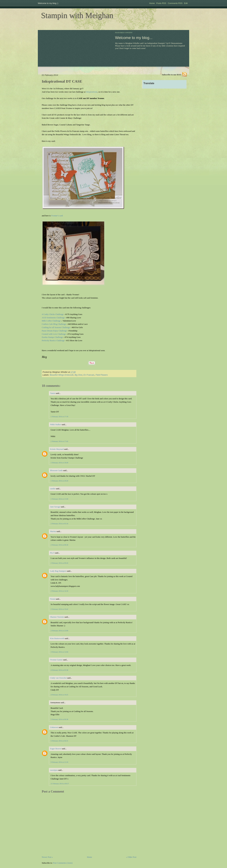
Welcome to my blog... (134, 38)
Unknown (54, 727)
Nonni (53, 599)
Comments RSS (175, 3)
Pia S (52, 553)
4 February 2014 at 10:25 (59, 695)
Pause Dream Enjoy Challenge (54, 331)
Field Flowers (102, 375)
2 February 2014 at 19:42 (59, 609)
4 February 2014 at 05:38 (59, 670)
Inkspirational (92, 92)
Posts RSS (161, 3)
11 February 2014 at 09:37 (60, 784)
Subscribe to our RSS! (172, 75)
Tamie (53, 393)
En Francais (89, 375)
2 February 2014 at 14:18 (59, 591)
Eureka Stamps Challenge (52, 337)
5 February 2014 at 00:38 (59, 719)
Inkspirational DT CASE (62, 81)
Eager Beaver (56, 749)
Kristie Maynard (57, 449)
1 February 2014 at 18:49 (59, 463)
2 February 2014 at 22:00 (59, 631)
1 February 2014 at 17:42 (59, 441)
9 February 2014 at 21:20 (59, 762)
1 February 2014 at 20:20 (59, 481)
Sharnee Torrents (57, 617)
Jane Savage (55, 507)
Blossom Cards (56, 470)
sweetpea (54, 770)
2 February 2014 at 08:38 (59, 545)
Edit (186, 3)
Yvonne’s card (57, 216)
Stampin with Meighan (77, 15)
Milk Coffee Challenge (51, 321)
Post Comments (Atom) (63, 863)
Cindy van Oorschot (58, 678)
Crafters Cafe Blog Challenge (54, 324)
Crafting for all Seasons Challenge (56, 327)
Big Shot (78, 375)
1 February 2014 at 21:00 (59, 499)
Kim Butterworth (57, 638)
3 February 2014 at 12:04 (59, 652)
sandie (53, 489)
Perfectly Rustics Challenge (53, 340)
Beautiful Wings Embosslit (62, 375)
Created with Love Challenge (54, 334)
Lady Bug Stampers (58, 571)
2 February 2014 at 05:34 (59, 524)
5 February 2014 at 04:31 (59, 741)
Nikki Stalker (56, 424)
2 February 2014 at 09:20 (59, 563)
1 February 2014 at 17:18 (59, 416)
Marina (53, 531)
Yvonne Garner (56, 660)
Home (152, 3)
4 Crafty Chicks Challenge (53, 314)
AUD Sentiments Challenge (53, 318)
